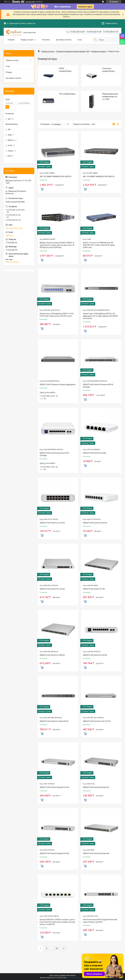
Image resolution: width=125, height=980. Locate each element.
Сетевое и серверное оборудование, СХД (73, 51)
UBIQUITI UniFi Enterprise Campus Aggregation (58, 384)
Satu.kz (73, 975)
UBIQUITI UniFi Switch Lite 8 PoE (95, 523)
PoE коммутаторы (67, 94)
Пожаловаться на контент (76, 978)
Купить (42, 189)
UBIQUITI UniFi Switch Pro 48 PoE (52, 655)
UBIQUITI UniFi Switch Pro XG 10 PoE (97, 721)
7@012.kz (9, 235)
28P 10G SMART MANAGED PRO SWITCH (55, 177)
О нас (80, 40)
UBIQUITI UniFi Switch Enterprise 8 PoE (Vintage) (54, 454)
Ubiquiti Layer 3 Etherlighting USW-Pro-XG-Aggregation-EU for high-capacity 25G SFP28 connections (100, 316)
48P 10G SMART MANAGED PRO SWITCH (99, 177)
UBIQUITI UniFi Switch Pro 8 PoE (95, 655)
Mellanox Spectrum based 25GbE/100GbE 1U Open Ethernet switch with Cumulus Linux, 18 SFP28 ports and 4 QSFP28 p (57, 245)
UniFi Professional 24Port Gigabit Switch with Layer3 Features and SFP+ (100, 921)
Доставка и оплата (64, 40)
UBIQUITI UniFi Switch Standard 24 (96, 787)
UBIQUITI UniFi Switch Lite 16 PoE (52, 523)
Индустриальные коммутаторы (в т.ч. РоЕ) (110, 97)
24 (57, 948)
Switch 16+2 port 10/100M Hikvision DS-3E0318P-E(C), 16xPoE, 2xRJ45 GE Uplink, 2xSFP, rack (99, 245)
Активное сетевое (99, 51)
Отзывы (9, 72)
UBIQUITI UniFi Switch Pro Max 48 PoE (54, 721)
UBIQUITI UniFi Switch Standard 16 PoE (55, 787)
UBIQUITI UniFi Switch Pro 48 (94, 589)
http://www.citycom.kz (14, 228)
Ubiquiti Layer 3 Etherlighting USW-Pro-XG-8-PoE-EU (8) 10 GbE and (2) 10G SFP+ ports (57, 315)
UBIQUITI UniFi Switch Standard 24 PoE (55, 853)
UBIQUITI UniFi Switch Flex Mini (95, 453)
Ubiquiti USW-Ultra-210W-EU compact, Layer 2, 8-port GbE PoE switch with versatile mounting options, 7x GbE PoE (57, 922)
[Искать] (95, 40)
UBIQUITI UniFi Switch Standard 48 (96, 853)
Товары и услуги (27, 40)
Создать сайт (30, 2)
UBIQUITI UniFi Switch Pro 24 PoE (52, 589)
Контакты (46, 40)
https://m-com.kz (12, 262)
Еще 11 (11, 156)
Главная (11, 40)
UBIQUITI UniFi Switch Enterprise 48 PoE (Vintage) (98, 386)
